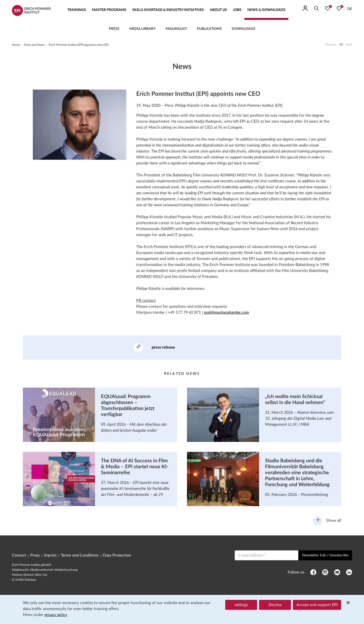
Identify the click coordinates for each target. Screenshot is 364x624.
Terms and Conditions (80, 556)
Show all (327, 521)
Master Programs (109, 10)
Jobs (237, 10)
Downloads (244, 29)
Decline (275, 605)
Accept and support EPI (317, 605)
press (114, 29)
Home (16, 45)
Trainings (77, 10)
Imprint (50, 556)
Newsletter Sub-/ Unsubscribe (325, 556)
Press (35, 556)
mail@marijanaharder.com (226, 312)
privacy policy (57, 615)
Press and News (34, 45)
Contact (19, 556)
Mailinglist (176, 29)
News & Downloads (266, 10)
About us (218, 10)
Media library (142, 29)
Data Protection (117, 556)
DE (350, 9)
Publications (209, 29)
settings (241, 605)
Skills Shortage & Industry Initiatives (168, 10)
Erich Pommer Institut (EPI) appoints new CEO (79, 45)
